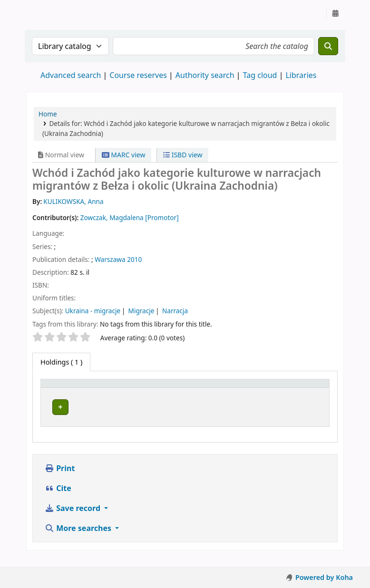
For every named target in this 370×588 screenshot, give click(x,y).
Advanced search (71, 75)
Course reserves (138, 75)
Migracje (141, 311)
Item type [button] (61, 388)
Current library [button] (135, 388)
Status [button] (280, 388)
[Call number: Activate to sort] (230, 388)
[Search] (328, 46)
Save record (73, 517)
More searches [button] (79, 537)
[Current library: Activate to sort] (151, 388)
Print (60, 477)
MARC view (124, 155)
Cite (58, 497)
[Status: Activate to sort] (297, 388)
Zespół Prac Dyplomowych (132, 410)
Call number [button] (221, 388)
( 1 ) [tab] (61, 362)
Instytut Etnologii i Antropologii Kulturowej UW (50, 13)
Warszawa (110, 259)
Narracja (175, 311)
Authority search (205, 75)
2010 (134, 259)
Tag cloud (260, 75)
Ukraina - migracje (93, 311)
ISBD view (183, 155)
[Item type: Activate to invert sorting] (73, 388)
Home (48, 114)
